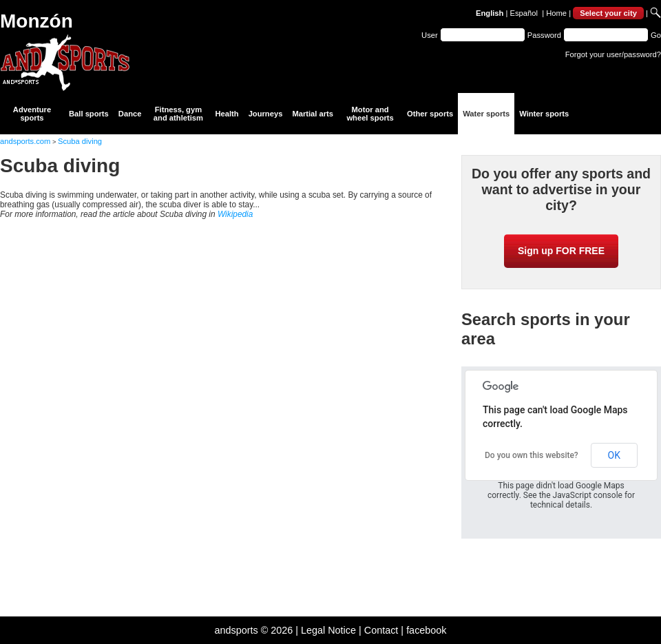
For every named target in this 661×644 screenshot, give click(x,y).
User (430, 35)
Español (524, 13)
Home (556, 13)
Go (656, 35)
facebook (426, 630)
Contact (381, 630)
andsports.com (25, 141)
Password (544, 35)
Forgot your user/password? (613, 54)
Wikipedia (235, 214)
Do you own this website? (532, 455)
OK (614, 455)
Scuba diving (80, 141)
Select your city (608, 13)
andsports (236, 630)
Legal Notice (328, 630)
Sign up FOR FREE (561, 251)
